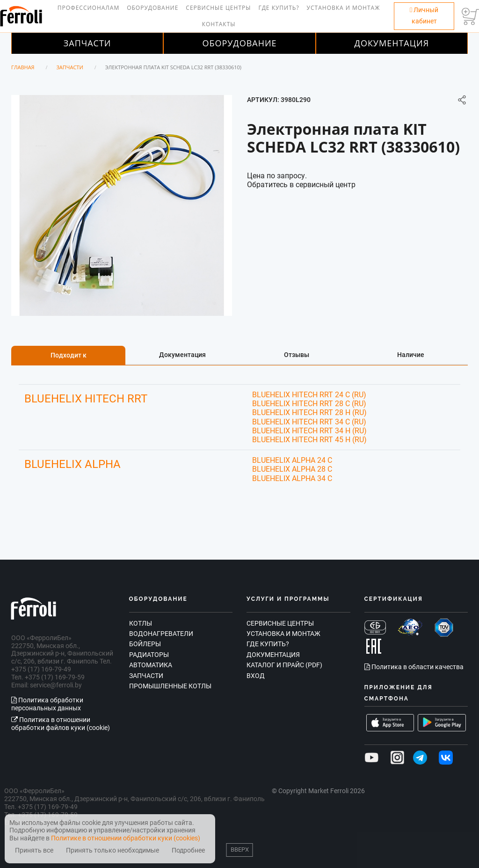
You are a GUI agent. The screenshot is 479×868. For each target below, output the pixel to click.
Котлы (141, 623)
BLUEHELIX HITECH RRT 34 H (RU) (309, 431)
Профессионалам (88, 8)
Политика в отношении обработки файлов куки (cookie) (61, 724)
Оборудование (152, 8)
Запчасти (87, 43)
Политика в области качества (414, 667)
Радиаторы (149, 655)
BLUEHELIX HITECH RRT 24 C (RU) (309, 395)
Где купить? (279, 8)
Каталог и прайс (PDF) (284, 665)
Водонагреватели (161, 634)
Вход (256, 676)
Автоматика (151, 665)
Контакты (219, 24)
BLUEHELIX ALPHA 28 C (292, 469)
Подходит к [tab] (69, 355)
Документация (392, 43)
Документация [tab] (182, 355)
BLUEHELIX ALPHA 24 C (292, 460)
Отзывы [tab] (297, 355)
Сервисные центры (218, 8)
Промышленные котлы (170, 686)
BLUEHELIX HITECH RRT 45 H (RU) (309, 440)
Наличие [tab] (411, 355)
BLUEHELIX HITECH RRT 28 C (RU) (309, 404)
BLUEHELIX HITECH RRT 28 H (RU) (309, 412)
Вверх (240, 850)
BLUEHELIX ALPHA (73, 464)
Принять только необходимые (112, 850)
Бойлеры (145, 644)
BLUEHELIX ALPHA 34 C (292, 478)
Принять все (34, 850)
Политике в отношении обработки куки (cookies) (126, 838)
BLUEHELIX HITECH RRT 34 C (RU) (309, 422)
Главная (23, 67)
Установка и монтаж (344, 8)
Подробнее (188, 850)
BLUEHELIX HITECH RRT (86, 399)
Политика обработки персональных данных (47, 704)
